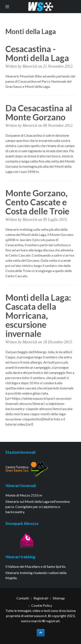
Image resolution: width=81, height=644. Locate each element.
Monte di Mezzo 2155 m (24, 495)
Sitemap (59, 598)
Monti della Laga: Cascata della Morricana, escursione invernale (38, 316)
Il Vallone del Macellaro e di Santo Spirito (36, 566)
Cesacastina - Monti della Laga (37, 53)
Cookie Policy (42, 605)
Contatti (23, 598)
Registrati (41, 598)
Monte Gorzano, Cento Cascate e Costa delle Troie (37, 202)
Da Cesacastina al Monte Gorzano (39, 113)
